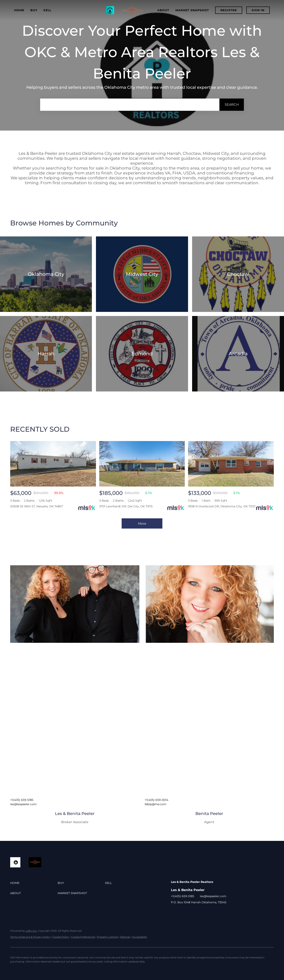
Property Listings (107, 937)
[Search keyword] (130, 105)
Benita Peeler (209, 814)
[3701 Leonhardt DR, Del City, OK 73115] (142, 464)
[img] (75, 604)
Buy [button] (34, 10)
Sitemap (125, 937)
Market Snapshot (192, 10)
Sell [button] (47, 10)
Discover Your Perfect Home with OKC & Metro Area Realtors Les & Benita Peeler (142, 52)
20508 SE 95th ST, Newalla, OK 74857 (36, 506)
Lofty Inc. (31, 931)
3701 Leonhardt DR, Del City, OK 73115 (126, 506)
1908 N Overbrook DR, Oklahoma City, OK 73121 (222, 506)
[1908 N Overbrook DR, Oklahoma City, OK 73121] (231, 464)
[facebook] (174, 911)
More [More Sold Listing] (142, 524)
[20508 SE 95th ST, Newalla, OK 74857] (53, 464)
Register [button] (229, 10)
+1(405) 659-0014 (156, 800)
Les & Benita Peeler (75, 814)
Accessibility (140, 937)
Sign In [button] (258, 10)
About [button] (163, 10)
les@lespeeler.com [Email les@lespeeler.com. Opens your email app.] (23, 804)
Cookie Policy (61, 937)
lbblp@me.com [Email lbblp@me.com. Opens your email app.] (156, 804)
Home (19, 10)
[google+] (182, 911)
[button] (232, 105)
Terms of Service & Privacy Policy (30, 937)
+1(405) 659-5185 (22, 800)
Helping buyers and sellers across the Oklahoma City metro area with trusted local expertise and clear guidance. (142, 87)
